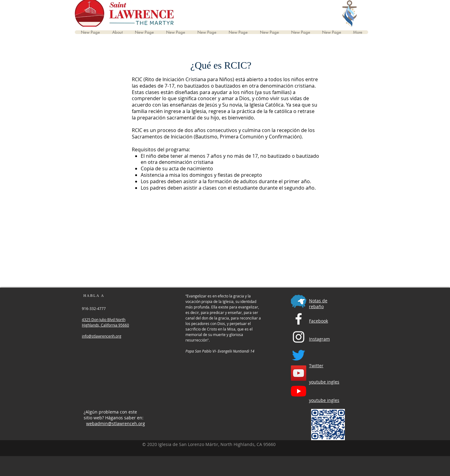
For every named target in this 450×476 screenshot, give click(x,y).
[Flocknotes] (299, 301)
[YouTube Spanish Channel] (299, 391)
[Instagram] (299, 337)
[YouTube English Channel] (299, 373)
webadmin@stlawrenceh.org (116, 423)
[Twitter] (299, 355)
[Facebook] (299, 319)
